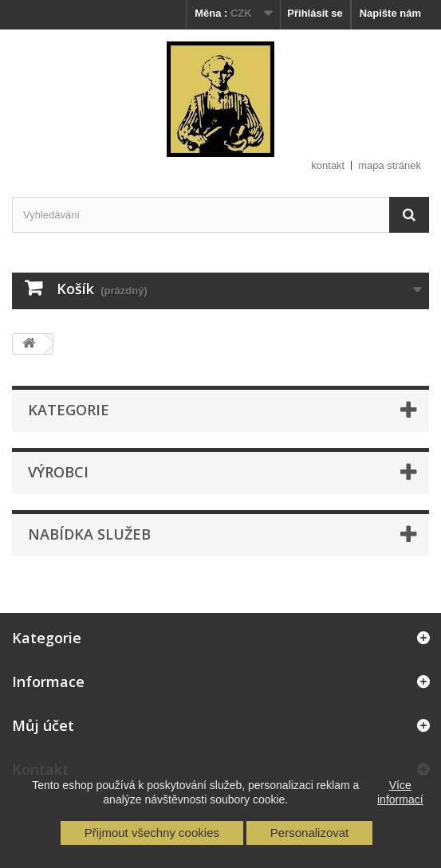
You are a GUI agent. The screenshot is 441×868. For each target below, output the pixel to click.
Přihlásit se (315, 13)
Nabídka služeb (89, 534)
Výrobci (58, 472)
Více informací (400, 792)
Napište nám (390, 13)
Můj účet (43, 725)
